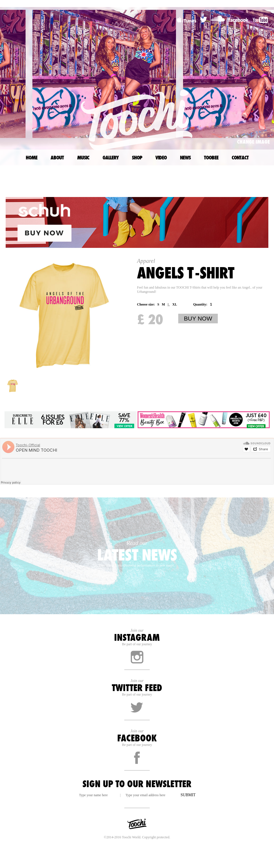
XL (175, 304)
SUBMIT (188, 795)
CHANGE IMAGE (253, 142)
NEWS (185, 157)
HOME (31, 157)
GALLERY (111, 157)
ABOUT (57, 157)
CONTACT (240, 157)
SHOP (137, 157)
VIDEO (161, 157)
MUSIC (83, 157)
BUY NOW (198, 318)
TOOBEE (211, 157)
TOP (272, 177)
